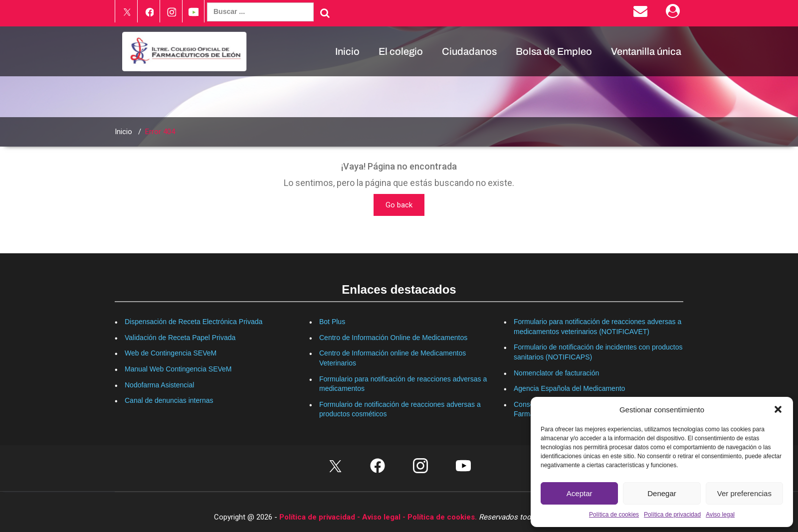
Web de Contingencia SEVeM (171, 353)
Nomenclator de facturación (556, 373)
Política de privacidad (672, 515)
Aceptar (580, 493)
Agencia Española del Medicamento (569, 388)
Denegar (662, 493)
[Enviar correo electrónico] (642, 13)
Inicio (347, 51)
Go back (399, 205)
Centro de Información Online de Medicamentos (393, 338)
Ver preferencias (744, 493)
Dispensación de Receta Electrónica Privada (194, 322)
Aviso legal (720, 515)
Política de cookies (614, 515)
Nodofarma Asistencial (159, 385)
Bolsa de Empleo (554, 51)
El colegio (401, 51)
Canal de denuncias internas (169, 400)
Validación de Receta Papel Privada (180, 338)
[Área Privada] (675, 13)
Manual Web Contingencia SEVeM (178, 369)
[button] (778, 409)
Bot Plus (332, 322)
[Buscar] (325, 13)
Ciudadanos (469, 51)
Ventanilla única (646, 51)
